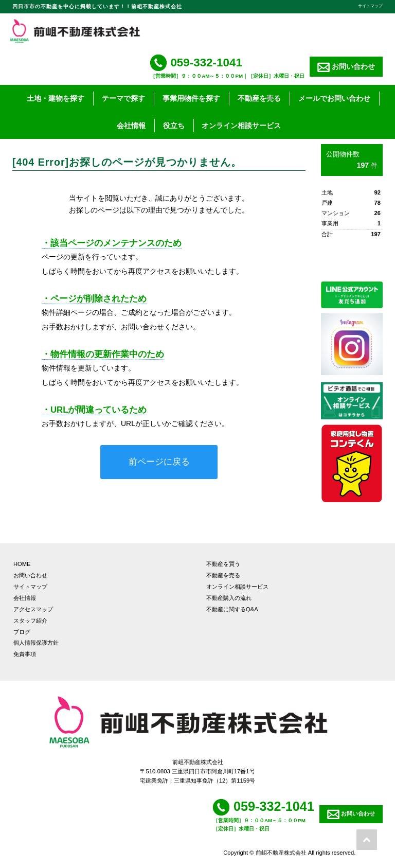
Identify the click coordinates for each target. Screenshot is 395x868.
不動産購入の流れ (229, 598)
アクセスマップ (33, 609)
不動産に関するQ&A (232, 609)
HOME (22, 564)
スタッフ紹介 (30, 621)
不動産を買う (223, 564)
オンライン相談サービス (241, 126)
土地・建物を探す (56, 98)
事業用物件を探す (191, 98)
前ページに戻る (159, 462)
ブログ (22, 632)
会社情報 (131, 126)
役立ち (174, 126)
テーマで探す (123, 98)
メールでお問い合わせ (334, 98)
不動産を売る (259, 98)
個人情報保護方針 (36, 643)
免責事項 (25, 654)
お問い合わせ (346, 67)
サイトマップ (370, 6)
